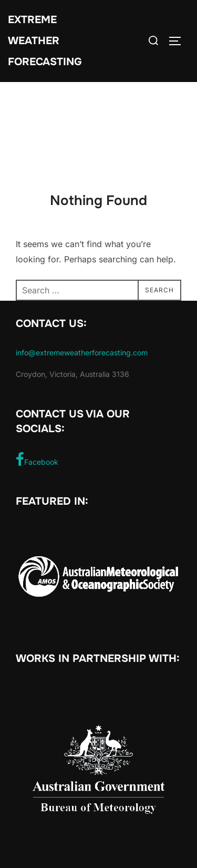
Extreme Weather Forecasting (45, 41)
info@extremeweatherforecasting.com (82, 353)
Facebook (37, 459)
